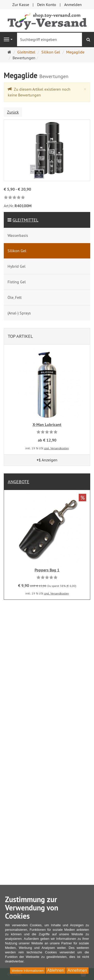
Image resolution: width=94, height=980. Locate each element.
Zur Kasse (21, 5)
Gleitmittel (25, 220)
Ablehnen (56, 970)
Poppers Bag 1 (47, 570)
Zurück (13, 112)
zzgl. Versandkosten (57, 448)
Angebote (19, 482)
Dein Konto (47, 5)
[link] (14, 198)
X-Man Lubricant (47, 425)
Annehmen (77, 970)
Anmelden (73, 5)
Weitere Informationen (28, 971)
